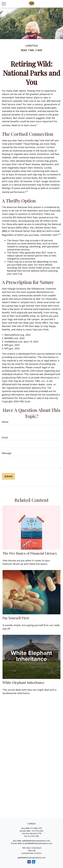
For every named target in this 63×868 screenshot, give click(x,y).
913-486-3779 (36, 828)
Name (5, 422)
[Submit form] (8, 476)
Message (7, 453)
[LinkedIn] (34, 862)
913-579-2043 (38, 831)
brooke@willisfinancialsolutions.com (37, 843)
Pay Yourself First (16, 618)
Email (5, 437)
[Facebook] (29, 862)
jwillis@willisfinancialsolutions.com (36, 841)
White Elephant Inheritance (23, 682)
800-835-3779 (36, 833)
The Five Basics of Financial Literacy (30, 553)
